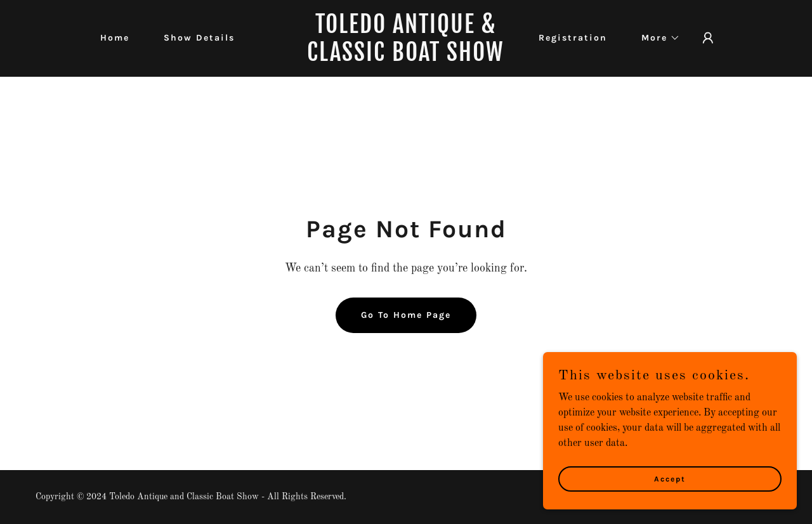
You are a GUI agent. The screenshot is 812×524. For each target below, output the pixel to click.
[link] (406, 58)
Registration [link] (573, 38)
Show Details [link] (199, 38)
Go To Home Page (406, 315)
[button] (656, 38)
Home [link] (115, 38)
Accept (670, 478)
